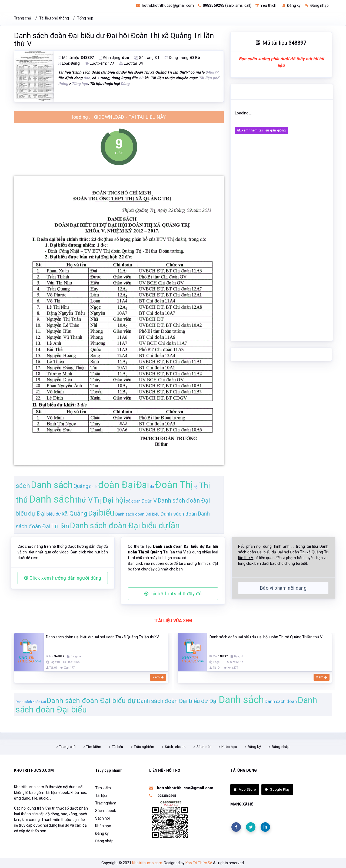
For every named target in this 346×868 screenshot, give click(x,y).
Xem (158, 677)
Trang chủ (23, 18)
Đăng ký (292, 5)
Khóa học (229, 747)
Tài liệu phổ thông (54, 18)
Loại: (69, 63)
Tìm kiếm (94, 747)
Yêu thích (266, 5)
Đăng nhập (317, 5)
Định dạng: (114, 58)
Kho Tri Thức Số (199, 863)
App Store (245, 789)
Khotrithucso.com (147, 863)
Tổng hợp (85, 18)
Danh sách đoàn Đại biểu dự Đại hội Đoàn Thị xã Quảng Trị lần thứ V (114, 40)
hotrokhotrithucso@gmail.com (165, 5)
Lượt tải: (131, 63)
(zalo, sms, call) (225, 5)
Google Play (277, 789)
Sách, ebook (175, 747)
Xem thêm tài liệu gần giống (262, 130)
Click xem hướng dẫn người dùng (63, 578)
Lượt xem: (99, 63)
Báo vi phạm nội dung (283, 588)
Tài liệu (118, 747)
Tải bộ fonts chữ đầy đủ (173, 594)
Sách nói (204, 747)
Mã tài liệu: (76, 58)
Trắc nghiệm (144, 747)
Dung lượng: (182, 58)
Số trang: (147, 58)
